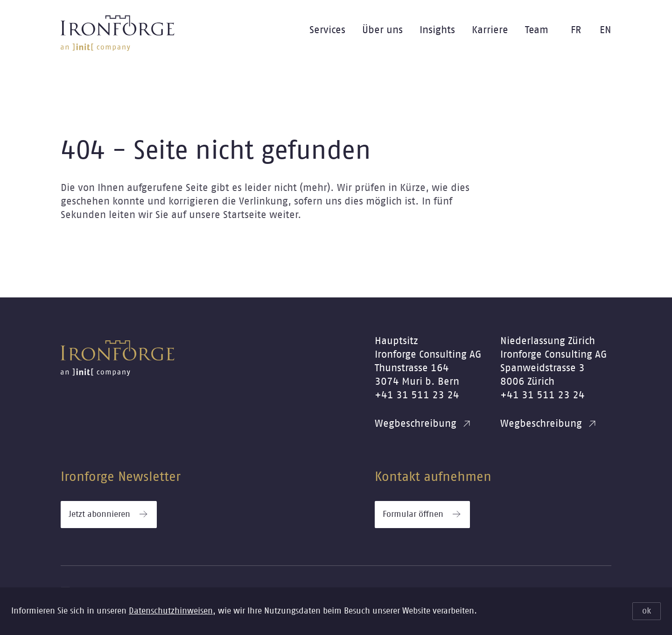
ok (647, 611)
